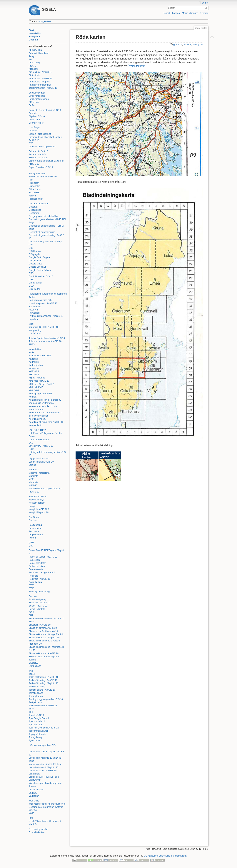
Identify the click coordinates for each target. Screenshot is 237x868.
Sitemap (204, 13)
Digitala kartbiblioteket (40, 134)
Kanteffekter (35, 349)
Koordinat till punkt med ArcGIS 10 (46, 422)
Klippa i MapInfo (37, 378)
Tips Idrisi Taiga (36, 725)
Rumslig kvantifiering (39, 592)
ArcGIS (32, 66)
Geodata (33, 40)
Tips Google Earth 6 (39, 718)
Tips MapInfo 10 (37, 721)
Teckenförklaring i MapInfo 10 (44, 683)
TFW (31, 709)
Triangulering (35, 737)
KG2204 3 (34, 371)
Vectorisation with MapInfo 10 (44, 767)
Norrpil (32, 506)
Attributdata (35, 75)
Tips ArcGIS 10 (36, 715)
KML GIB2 (34, 390)
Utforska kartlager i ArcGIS (42, 745)
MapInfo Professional (39, 473)
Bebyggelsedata (37, 93)
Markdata (33, 476)
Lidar (31, 449)
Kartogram (34, 362)
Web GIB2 (34, 801)
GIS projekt (34, 254)
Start (31, 30)
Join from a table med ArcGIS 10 (45, 341)
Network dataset (37, 503)
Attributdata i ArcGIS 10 (41, 79)
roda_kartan (44, 21)
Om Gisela (34, 517)
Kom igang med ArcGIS (41, 394)
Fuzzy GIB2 (35, 193)
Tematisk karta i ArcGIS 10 (42, 690)
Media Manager (190, 13)
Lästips (32, 465)
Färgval (32, 196)
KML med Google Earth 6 (41, 384)
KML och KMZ (36, 387)
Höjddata (33, 319)
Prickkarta (34, 531)
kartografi (198, 44)
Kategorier (34, 37)
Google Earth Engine (39, 257)
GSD (31, 286)
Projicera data (36, 535)
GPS (31, 273)
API (31, 60)
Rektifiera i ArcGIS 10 (40, 579)
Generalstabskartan (39, 204)
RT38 (31, 585)
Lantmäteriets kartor (39, 440)
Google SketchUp (38, 267)
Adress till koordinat (39, 53)
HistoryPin (34, 310)
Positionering (35, 525)
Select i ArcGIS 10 (38, 606)
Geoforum (34, 213)
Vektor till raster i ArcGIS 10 (43, 771)
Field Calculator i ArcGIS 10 (43, 177)
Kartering (33, 359)
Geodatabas (35, 210)
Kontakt (33, 397)
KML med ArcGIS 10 (39, 381)
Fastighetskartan (37, 174)
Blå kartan (34, 102)
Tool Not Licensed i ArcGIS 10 (44, 728)
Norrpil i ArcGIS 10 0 (39, 509)
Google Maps (35, 264)
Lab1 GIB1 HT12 (37, 430)
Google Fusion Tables (40, 270)
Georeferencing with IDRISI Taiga (46, 242)
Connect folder (36, 123)
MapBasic (34, 470)
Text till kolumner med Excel (43, 706)
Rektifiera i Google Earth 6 (42, 573)
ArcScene (34, 69)
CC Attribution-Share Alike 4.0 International (165, 856)
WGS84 (33, 810)
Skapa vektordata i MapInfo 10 (44, 638)
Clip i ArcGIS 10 (37, 116)
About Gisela (35, 50)
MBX (31, 479)
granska (178, 44)
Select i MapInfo (37, 609)
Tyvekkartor (35, 740)
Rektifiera (34, 576)
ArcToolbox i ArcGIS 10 (40, 72)
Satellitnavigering (37, 599)
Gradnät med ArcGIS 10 (41, 276)
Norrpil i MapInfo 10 (39, 512)
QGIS (32, 543)
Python (32, 538)
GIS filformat (35, 251)
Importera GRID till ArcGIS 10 (44, 327)
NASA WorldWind (38, 497)
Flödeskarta (35, 189)
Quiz (31, 546)
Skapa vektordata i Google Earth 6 (46, 634)
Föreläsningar (36, 199)
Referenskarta (36, 569)
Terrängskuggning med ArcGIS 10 (46, 699)
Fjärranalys (34, 186)
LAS (31, 443)
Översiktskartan (37, 832)
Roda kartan (35, 582)
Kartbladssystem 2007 (40, 356)
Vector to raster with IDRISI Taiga (45, 764)
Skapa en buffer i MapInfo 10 (43, 631)
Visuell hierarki (36, 790)
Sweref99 (34, 663)
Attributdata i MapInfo (39, 82)
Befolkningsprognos (39, 99)
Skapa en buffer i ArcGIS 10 (43, 628)
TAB (31, 671)
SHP (31, 615)
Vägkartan (34, 796)
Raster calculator (37, 563)
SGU (31, 612)
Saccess (33, 596)
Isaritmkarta (35, 333)
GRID (32, 280)
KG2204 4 (34, 375)
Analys (32, 56)
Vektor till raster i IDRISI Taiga (44, 777)
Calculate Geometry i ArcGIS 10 (45, 110)
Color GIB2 (34, 120)
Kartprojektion (36, 365)
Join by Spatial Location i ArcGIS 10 (47, 338)
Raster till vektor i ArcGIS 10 (43, 557)
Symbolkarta (35, 666)
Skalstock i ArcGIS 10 (40, 625)
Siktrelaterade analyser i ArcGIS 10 (46, 619)
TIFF (31, 712)
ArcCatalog (34, 63)
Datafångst (34, 128)
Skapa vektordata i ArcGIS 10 (44, 653)
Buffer (32, 105)
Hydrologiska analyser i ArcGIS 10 (46, 316)
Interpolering (35, 330)
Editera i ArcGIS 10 (38, 151)
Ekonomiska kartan (38, 158)
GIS (31, 248)
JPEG (32, 344)
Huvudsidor (35, 33)
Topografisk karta (37, 734)
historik (187, 44)
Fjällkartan (34, 183)
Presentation (35, 528)
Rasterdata (34, 560)
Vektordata (34, 774)
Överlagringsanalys (38, 829)
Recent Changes (171, 13)
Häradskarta (35, 307)
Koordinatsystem (37, 419)
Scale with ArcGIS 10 (39, 603)
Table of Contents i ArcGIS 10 (44, 677)
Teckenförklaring (37, 687)
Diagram (33, 131)
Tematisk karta (36, 693)
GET (31, 245)
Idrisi (31, 324)
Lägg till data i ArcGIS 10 (41, 462)
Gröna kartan (35, 283)
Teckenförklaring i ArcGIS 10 (43, 680)
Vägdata (33, 793)
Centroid (33, 113)
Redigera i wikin (37, 566)
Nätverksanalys (36, 500)
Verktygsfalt (35, 780)
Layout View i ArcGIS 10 (41, 446)
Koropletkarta (35, 425)
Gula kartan (35, 289)
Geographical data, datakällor (44, 216)
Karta (31, 352)
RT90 (31, 588)
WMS (31, 813)
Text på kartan (36, 702)
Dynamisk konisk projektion (42, 147)
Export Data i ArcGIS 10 (41, 167)
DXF (31, 143)
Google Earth (35, 261)
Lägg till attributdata (39, 458)
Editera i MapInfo (37, 154)
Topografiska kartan (39, 731)
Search (207, 8)
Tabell (32, 674)
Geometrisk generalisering (42, 232)
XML (31, 818)
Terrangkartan (36, 696)
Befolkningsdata (37, 96)
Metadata (33, 482)
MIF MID (33, 485)
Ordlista (33, 520)
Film (31, 180)
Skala (32, 622)
